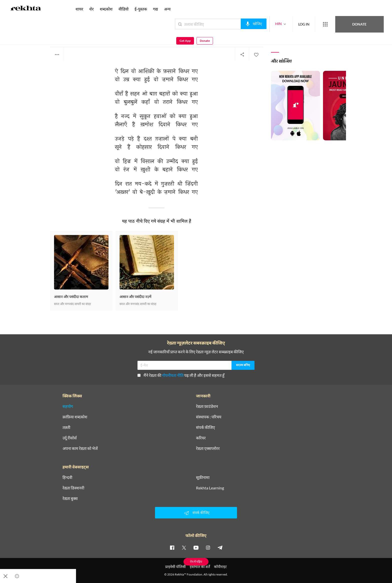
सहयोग (68, 406)
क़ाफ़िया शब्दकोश (75, 417)
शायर (79, 9)
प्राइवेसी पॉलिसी (175, 567)
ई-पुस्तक (141, 9)
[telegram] (220, 547)
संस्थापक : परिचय (209, 417)
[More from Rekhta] (307, 24)
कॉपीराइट (220, 567)
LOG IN (286, 24)
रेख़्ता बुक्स (70, 498)
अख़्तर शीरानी (58, 35)
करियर (201, 438)
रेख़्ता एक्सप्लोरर (208, 448)
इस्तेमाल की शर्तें (200, 567)
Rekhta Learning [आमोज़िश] (210, 488)
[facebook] (172, 547)
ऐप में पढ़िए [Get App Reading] (196, 562)
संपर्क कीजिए (205, 427)
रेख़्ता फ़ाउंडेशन (207, 406)
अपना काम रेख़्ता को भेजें (80, 448)
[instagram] (208, 547)
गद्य (155, 9)
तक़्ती (66, 427)
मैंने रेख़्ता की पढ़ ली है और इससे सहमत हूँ (181, 375)
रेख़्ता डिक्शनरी (73, 488)
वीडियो (123, 9)
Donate (333, 24)
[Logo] (26, 9)
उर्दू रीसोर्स (70, 438)
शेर (91, 9)
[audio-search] (235, 24)
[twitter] (184, 547)
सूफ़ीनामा (203, 477)
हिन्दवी (67, 477)
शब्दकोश (106, 9)
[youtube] (196, 547)
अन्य (167, 9)
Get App (360, 24)
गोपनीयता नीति (173, 375)
